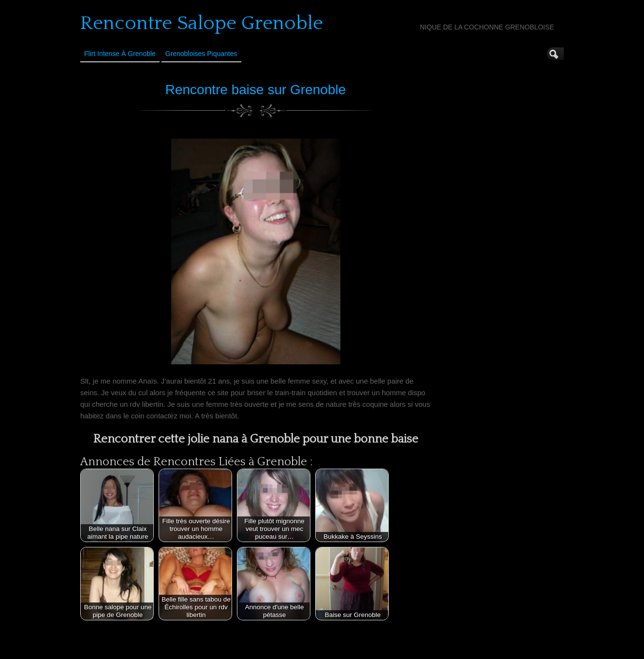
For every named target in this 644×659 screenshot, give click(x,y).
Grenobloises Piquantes (201, 54)
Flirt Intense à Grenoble (120, 54)
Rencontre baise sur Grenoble (256, 90)
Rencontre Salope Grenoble (202, 23)
